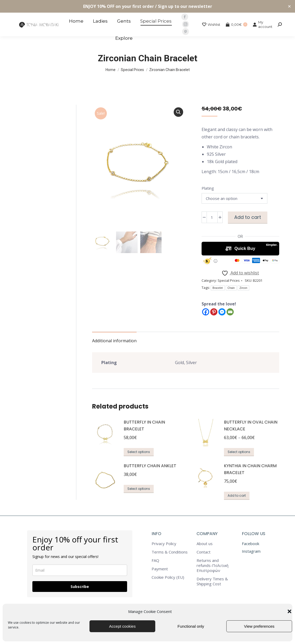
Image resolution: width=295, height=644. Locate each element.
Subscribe (80, 587)
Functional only (191, 626)
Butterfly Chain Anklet (150, 466)
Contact (204, 552)
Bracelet (218, 288)
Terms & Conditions (170, 552)
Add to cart (248, 217)
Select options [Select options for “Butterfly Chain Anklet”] (139, 489)
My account (262, 24)
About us (205, 544)
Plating (208, 188)
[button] (289, 611)
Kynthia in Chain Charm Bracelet (250, 469)
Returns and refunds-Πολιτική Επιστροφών (212, 565)
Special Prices (229, 280)
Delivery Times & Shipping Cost (212, 581)
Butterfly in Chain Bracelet (144, 426)
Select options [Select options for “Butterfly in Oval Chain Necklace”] (239, 452)
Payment (160, 569)
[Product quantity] (212, 217)
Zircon (243, 288)
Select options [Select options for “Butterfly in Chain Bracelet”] (139, 452)
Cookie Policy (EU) (168, 577)
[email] (80, 570)
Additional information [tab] (114, 341)
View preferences (259, 626)
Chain (231, 288)
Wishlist (211, 25)
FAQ (155, 560)
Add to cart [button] (237, 495)
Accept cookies (122, 626)
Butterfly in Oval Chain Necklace (251, 426)
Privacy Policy (164, 544)
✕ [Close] (289, 6)
